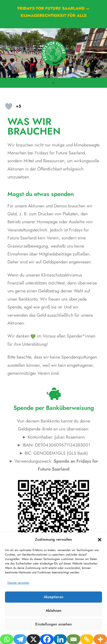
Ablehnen (53, 611)
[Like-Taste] (9, 106)
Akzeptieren (53, 597)
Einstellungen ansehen (53, 624)
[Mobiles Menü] (53, 83)
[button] (100, 540)
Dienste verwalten (18, 583)
